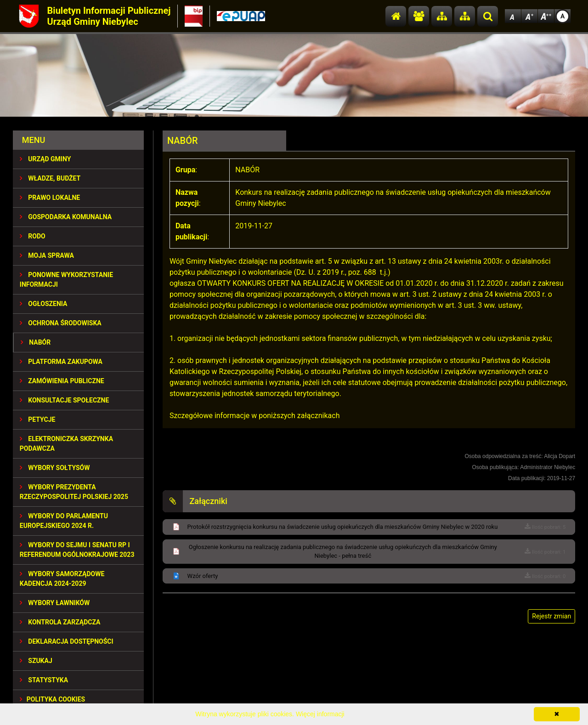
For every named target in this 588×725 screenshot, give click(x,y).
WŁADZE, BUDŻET (50, 178)
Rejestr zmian (551, 616)
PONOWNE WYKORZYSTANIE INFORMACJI (66, 280)
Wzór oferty (203, 576)
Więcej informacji (320, 714)
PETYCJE (38, 419)
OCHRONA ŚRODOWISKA (61, 323)
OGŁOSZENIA (44, 304)
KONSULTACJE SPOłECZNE (65, 400)
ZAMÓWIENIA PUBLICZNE (62, 381)
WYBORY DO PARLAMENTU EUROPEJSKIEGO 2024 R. (64, 521)
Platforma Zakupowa (61, 362)
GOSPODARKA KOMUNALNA (66, 217)
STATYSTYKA (44, 680)
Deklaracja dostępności (67, 641)
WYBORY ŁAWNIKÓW (55, 603)
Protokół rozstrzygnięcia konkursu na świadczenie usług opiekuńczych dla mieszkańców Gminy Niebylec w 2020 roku (343, 527)
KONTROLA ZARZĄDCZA (60, 622)
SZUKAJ (36, 661)
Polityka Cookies (52, 699)
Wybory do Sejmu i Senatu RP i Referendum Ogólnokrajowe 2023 (77, 550)
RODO (33, 236)
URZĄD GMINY (45, 159)
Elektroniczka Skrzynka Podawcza (66, 444)
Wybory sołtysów (55, 468)
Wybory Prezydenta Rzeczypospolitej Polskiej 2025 (74, 492)
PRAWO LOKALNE (50, 198)
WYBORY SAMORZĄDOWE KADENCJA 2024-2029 (62, 579)
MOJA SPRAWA (47, 255)
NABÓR (36, 342)
